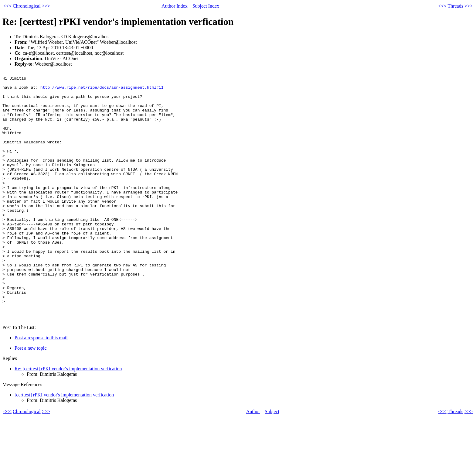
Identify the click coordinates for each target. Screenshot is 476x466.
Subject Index (206, 6)
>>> (46, 6)
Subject (272, 460)
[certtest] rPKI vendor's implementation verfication (64, 443)
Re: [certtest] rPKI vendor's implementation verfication (68, 417)
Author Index (175, 6)
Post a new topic (31, 396)
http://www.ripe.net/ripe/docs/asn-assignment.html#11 (102, 90)
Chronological (27, 6)
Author (253, 460)
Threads (455, 6)
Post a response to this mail (41, 386)
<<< (7, 6)
